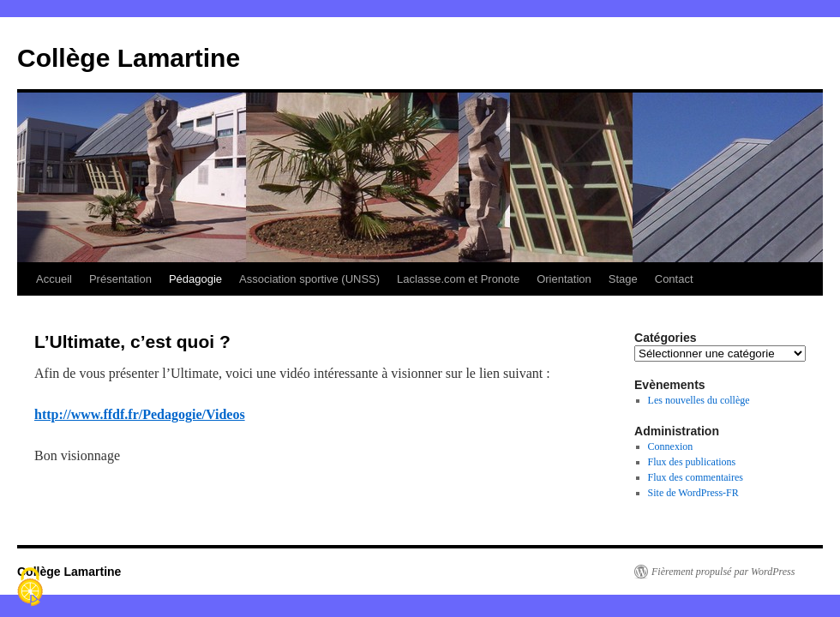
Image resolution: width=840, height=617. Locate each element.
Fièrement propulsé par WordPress (723, 572)
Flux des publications (692, 462)
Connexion (671, 446)
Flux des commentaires (696, 477)
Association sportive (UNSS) (309, 279)
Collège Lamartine (129, 58)
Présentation (120, 279)
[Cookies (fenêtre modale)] (30, 588)
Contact (674, 279)
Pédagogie (195, 279)
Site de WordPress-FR (693, 493)
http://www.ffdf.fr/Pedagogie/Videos (140, 414)
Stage (623, 279)
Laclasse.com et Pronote (458, 279)
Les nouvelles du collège (699, 400)
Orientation (564, 279)
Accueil (54, 279)
